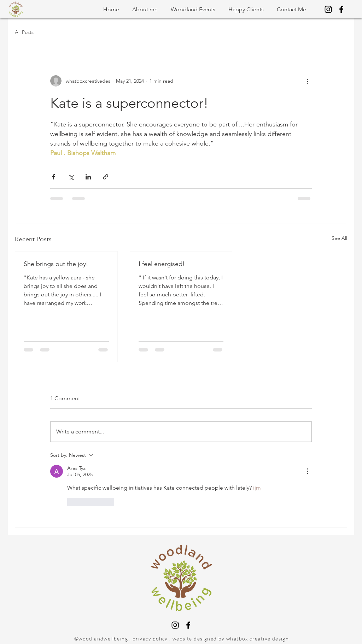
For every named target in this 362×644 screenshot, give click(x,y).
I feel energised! (162, 264)
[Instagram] (328, 9)
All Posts (24, 32)
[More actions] (308, 81)
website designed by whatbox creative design (231, 639)
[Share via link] (106, 177)
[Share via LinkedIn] (88, 177)
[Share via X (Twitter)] (71, 177)
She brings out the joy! (56, 264)
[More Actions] (308, 471)
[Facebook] (341, 9)
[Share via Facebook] (54, 177)
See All (339, 238)
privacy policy (150, 639)
